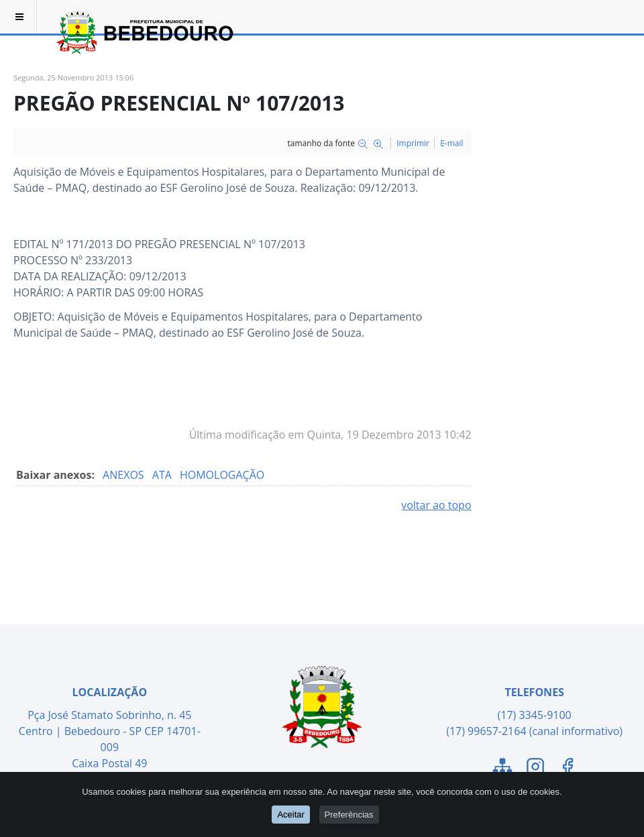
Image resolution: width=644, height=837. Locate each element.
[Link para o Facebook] (568, 769)
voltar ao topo (436, 505)
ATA (163, 475)
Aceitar (290, 815)
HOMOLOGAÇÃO (222, 475)
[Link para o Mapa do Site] (502, 769)
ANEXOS (125, 475)
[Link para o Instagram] (535, 769)
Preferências (349, 815)
